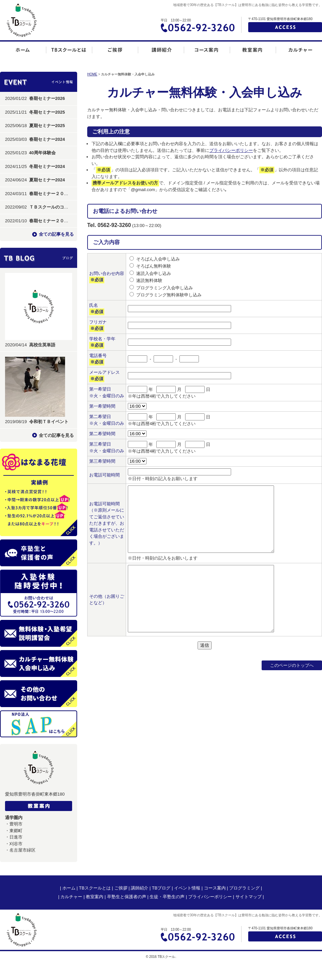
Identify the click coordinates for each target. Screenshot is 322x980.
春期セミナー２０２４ (51, 194)
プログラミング (244, 888)
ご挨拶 (121, 888)
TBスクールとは (95, 888)
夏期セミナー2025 (47, 126)
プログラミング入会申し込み (165, 288)
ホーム (69, 888)
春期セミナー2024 (47, 139)
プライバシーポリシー (231, 150)
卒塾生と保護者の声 (127, 897)
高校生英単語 (42, 345)
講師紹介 (140, 888)
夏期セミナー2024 (47, 180)
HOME (92, 74)
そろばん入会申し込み (158, 259)
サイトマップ (249, 897)
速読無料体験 (149, 280)
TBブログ (161, 888)
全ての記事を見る (56, 234)
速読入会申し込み (154, 273)
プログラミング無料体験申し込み (169, 295)
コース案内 (215, 888)
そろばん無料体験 (154, 266)
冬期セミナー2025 (47, 112)
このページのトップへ (292, 665)
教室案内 (95, 897)
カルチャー (71, 897)
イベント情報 (187, 888)
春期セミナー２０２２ (51, 221)
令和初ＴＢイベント (49, 422)
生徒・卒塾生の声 (167, 897)
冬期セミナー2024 (47, 166)
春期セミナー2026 (47, 98)
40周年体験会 (42, 153)
